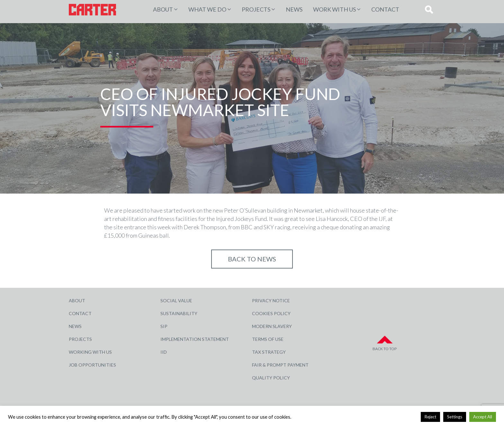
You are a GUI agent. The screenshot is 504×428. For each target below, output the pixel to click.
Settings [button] (455, 417)
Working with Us (90, 352)
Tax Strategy (269, 352)
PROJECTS (256, 9)
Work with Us (334, 9)
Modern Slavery (272, 326)
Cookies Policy (271, 313)
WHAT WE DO (207, 9)
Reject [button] (430, 417)
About (163, 9)
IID (164, 352)
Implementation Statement (195, 339)
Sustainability (179, 313)
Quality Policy (271, 378)
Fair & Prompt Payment (280, 365)
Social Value (176, 301)
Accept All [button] (483, 417)
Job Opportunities (92, 365)
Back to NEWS (252, 259)
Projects (80, 339)
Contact (385, 9)
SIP (164, 326)
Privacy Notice (271, 301)
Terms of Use (268, 339)
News (294, 9)
